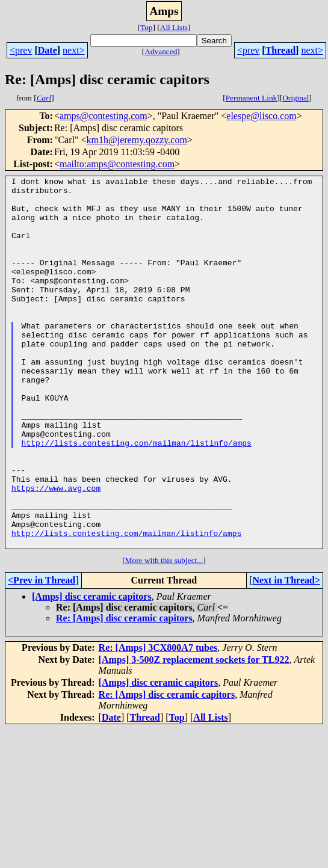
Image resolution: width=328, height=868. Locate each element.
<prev (21, 50)
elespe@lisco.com (261, 116)
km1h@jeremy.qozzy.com (137, 140)
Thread (280, 50)
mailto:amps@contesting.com (117, 164)
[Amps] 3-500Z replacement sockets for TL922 (194, 734)
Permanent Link (252, 98)
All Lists (174, 27)
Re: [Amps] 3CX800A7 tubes (158, 722)
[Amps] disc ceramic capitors (92, 670)
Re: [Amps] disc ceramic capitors (124, 692)
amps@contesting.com (104, 116)
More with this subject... (164, 634)
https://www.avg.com (56, 551)
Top (147, 27)
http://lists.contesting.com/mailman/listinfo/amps (137, 497)
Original (296, 98)
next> (74, 50)
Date (48, 50)
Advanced (161, 51)
